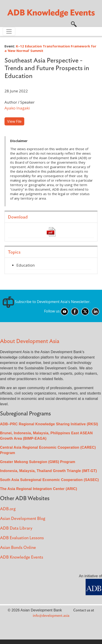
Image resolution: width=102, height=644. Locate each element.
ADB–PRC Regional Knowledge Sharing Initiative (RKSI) (49, 424)
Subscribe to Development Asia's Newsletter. (47, 302)
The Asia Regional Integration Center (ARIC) (39, 489)
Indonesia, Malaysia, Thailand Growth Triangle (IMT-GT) (48, 471)
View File (14, 121)
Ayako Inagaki (17, 108)
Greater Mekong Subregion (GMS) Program (38, 462)
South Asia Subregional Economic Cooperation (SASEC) (49, 480)
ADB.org (8, 509)
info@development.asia (51, 616)
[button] (74, 24)
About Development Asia (30, 341)
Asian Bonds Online (18, 548)
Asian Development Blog (23, 519)
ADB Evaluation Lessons (22, 538)
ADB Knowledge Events (22, 557)
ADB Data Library (16, 528)
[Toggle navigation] (9, 31)
